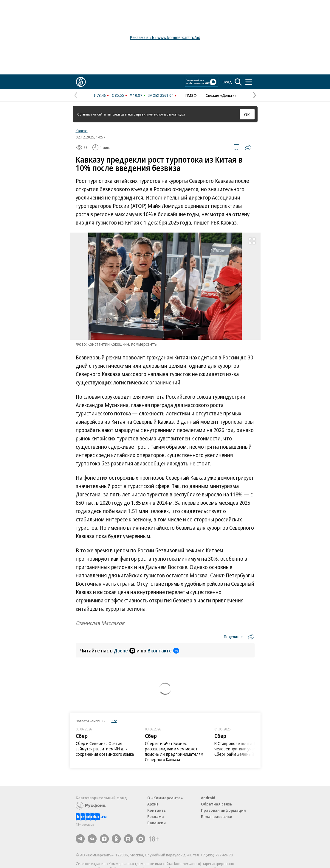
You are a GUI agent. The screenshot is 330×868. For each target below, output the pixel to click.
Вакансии (157, 823)
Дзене (125, 651)
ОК (247, 114)
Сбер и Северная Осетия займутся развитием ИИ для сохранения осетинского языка (105, 749)
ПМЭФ (191, 95)
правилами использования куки (160, 114)
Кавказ (82, 131)
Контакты (157, 810)
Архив (153, 804)
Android (208, 798)
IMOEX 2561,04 (161, 95)
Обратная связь (216, 804)
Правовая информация (223, 810)
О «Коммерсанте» (165, 798)
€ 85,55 (118, 95)
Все (114, 721)
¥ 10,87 (136, 95)
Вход (227, 82)
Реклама (156, 816)
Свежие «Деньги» (221, 95)
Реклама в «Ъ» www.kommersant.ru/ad (165, 37)
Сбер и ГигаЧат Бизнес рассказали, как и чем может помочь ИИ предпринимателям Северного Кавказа (174, 751)
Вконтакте (163, 651)
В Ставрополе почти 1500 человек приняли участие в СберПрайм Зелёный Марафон (243, 749)
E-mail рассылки (217, 816)
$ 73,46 (100, 95)
